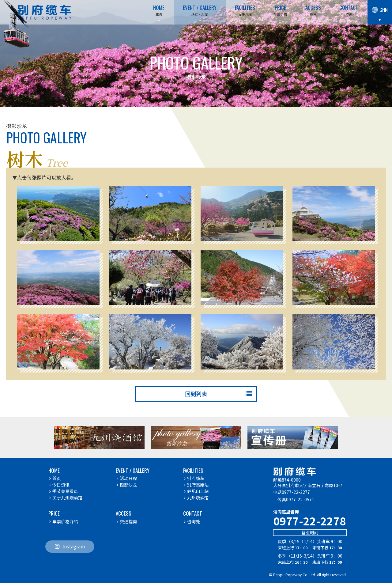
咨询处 (192, 521)
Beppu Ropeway (287, 575)
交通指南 (127, 521)
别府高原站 (196, 485)
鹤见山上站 (196, 491)
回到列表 (218, 394)
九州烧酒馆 (196, 498)
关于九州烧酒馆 (66, 498)
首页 (55, 478)
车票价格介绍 (64, 521)
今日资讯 (59, 485)
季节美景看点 (64, 491)
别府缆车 (194, 478)
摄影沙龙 (127, 485)
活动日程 (127, 478)
